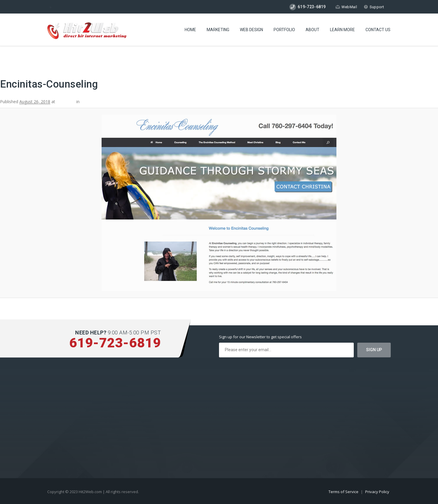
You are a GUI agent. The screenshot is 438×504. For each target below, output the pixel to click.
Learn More (342, 30)
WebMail (346, 7)
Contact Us (378, 30)
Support (374, 7)
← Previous (11, 60)
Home (190, 30)
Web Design (251, 30)
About (313, 30)
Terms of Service (344, 492)
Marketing (218, 30)
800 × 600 (66, 102)
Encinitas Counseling (100, 102)
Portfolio (284, 30)
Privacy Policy (377, 492)
